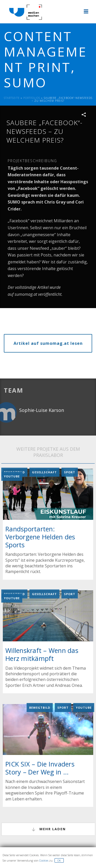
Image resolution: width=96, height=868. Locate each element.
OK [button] (59, 860)
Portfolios (32, 98)
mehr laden (49, 829)
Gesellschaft (44, 472)
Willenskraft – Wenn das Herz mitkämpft (42, 654)
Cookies (44, 860)
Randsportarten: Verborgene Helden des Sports (40, 537)
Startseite (12, 98)
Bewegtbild (40, 708)
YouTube (12, 476)
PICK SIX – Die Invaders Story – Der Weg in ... (40, 768)
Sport (70, 472)
